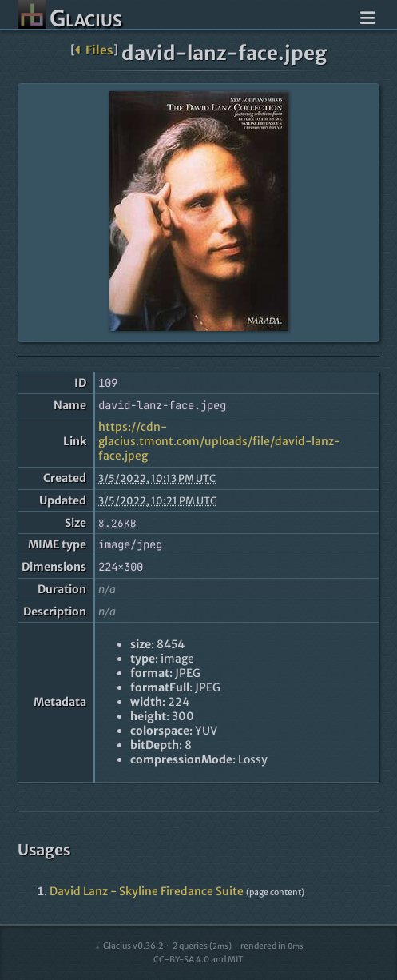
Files (94, 50)
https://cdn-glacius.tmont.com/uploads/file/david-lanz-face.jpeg (219, 441)
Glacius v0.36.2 (128, 946)
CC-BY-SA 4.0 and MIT (198, 960)
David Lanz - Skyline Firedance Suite (147, 891)
